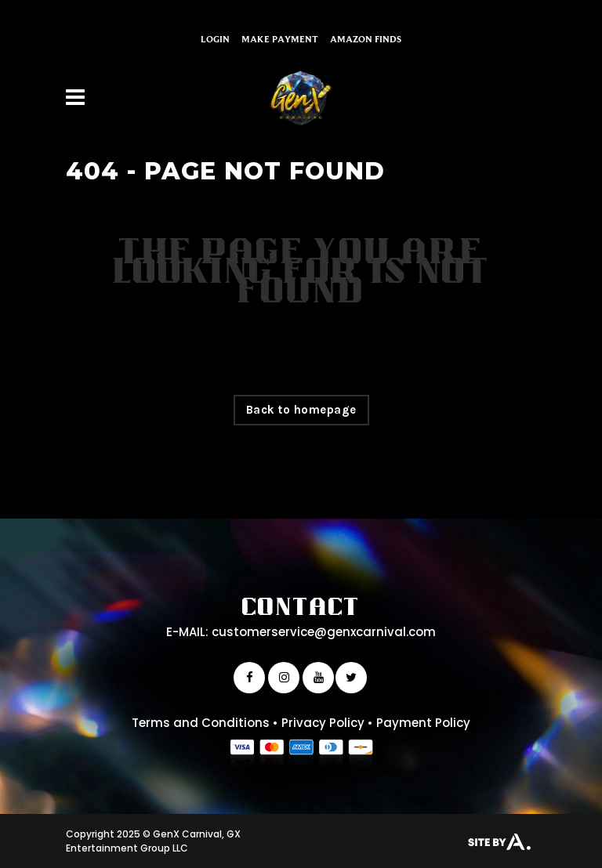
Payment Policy (423, 723)
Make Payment (280, 39)
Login (215, 39)
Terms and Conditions (201, 723)
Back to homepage (301, 410)
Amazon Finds (366, 39)
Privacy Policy (323, 723)
